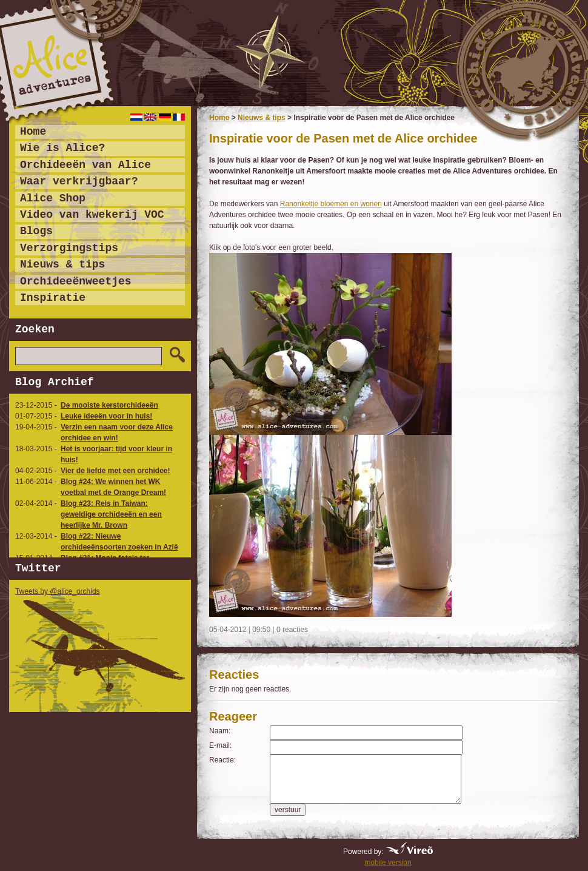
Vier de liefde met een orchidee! (115, 471)
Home (219, 118)
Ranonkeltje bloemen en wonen (331, 204)
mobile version (388, 863)
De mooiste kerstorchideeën (109, 405)
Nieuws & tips (262, 118)
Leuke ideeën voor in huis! (106, 416)
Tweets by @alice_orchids (58, 591)
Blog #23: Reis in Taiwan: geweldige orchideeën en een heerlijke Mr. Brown (111, 514)
